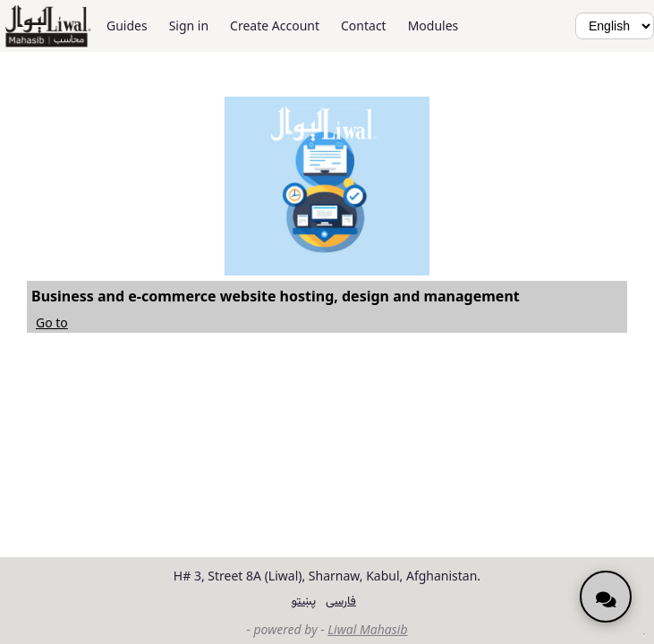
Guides (127, 25)
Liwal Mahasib (367, 629)
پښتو (304, 600)
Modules (433, 25)
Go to (52, 322)
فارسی (341, 600)
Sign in (189, 25)
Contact (364, 25)
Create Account (275, 25)
